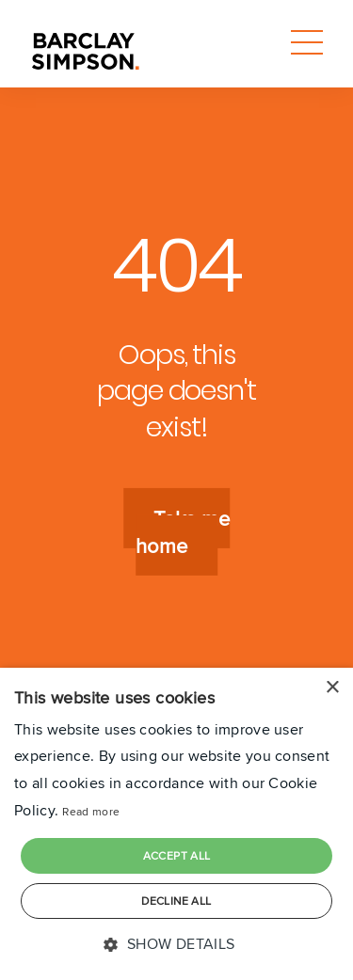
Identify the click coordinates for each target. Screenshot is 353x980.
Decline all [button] (176, 901)
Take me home (183, 532)
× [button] (332, 688)
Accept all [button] (177, 855)
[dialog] (176, 824)
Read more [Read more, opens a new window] (91, 811)
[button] (176, 945)
